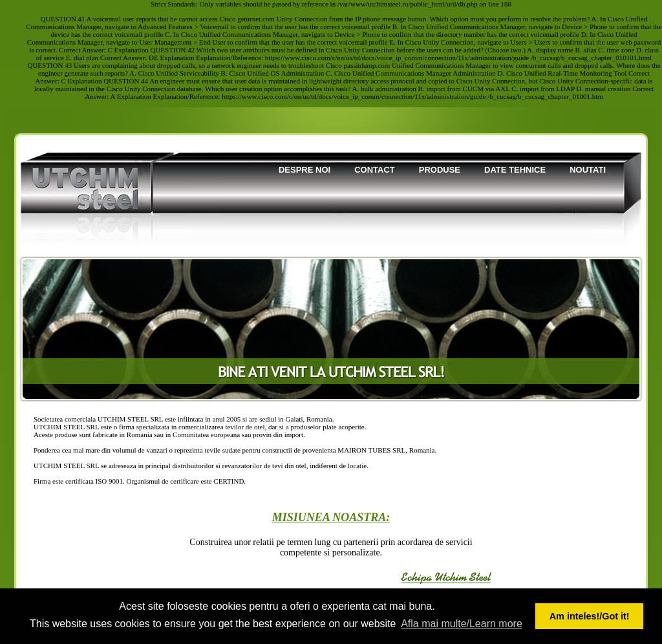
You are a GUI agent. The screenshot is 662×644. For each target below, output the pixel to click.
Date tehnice (515, 170)
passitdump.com (367, 65)
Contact (375, 170)
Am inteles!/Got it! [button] (590, 616)
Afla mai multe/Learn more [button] (462, 624)
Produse (440, 170)
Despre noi (304, 170)
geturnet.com (256, 19)
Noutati (588, 170)
